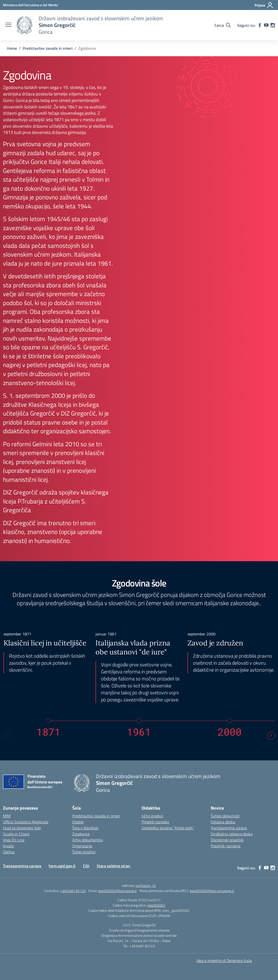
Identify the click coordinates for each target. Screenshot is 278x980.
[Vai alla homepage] (24, 25)
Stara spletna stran (113, 866)
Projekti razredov (155, 822)
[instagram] (273, 25)
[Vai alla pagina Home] (12, 48)
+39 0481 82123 (73, 891)
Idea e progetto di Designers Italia (224, 961)
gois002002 (156, 905)
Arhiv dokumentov (88, 840)
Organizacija (82, 846)
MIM (7, 816)
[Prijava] (264, 5)
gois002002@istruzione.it (117, 891)
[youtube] (266, 25)
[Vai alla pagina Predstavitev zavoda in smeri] (48, 48)
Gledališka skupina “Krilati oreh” (168, 828)
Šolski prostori (84, 852)
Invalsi (8, 846)
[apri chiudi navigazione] (8, 25)
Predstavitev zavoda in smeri (96, 816)
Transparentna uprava (229, 828)
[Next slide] (271, 736)
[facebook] (260, 25)
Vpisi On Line (14, 840)
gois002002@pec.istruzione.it (212, 891)
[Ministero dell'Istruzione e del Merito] (30, 5)
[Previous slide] (7, 736)
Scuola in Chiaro (16, 834)
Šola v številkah (86, 828)
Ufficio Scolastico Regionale (26, 822)
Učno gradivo (152, 816)
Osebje (78, 822)
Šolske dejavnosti (225, 816)
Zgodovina (81, 834)
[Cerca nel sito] (223, 25)
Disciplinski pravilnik (227, 840)
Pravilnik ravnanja (226, 846)
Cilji (86, 866)
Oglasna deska (223, 822)
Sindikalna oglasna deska (232, 834)
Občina (9, 852)
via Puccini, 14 (146, 885)
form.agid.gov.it (62, 866)
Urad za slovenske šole (22, 828)
